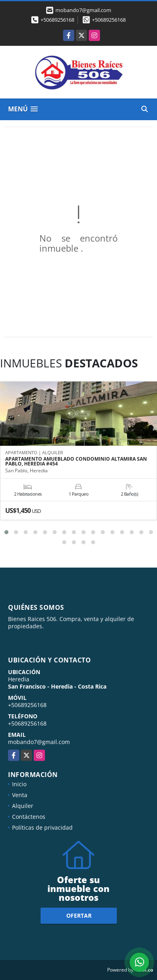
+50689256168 (57, 20)
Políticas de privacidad (42, 827)
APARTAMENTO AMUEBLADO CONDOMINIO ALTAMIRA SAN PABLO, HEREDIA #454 (76, 461)
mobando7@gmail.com (39, 742)
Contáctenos (29, 817)
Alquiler (23, 806)
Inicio (19, 784)
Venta (20, 795)
